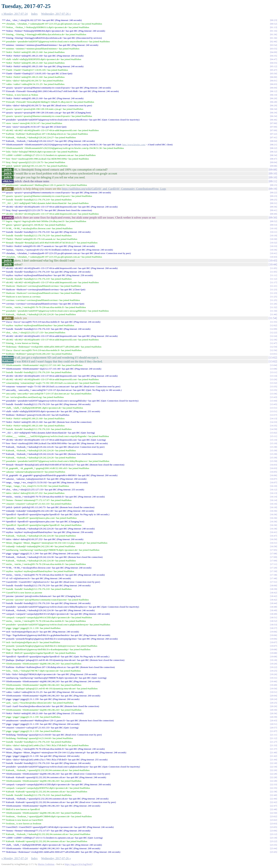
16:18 (273, 507)
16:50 (273, 539)
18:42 (273, 593)
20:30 (273, 710)
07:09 (273, 130)
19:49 (273, 685)
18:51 (273, 617)
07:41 (273, 137)
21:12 (273, 738)
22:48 (273, 809)
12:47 (273, 343)
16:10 (273, 486)
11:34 (274, 311)
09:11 (273, 181)
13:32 (273, 383)
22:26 (273, 770)
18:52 (273, 621)
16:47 (273, 536)
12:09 (273, 329)
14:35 (273, 426)
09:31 (273, 203)
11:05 (274, 268)
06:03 (273, 84)
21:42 (273, 756)
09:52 (273, 221)
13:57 (273, 415)
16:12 (273, 490)
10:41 (273, 253)
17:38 (273, 575)
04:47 (273, 59)
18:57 (273, 628)
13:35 (273, 386)
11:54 (273, 318)
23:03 (273, 823)
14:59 (273, 429)
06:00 (273, 77)
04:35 (273, 56)
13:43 (273, 397)
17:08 (273, 553)
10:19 (273, 235)
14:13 (273, 418)
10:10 (273, 228)
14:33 (273, 422)
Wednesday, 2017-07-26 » (56, 14)
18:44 (273, 603)
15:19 (273, 443)
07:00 (273, 123)
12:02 (273, 325)
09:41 (273, 210)
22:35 (273, 788)
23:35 (273, 845)
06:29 (273, 105)
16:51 (273, 543)
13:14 (273, 376)
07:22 (273, 134)
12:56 (273, 350)
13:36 (273, 394)
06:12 (273, 91)
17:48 (273, 578)
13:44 (273, 401)
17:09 (273, 557)
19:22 (273, 667)
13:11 (274, 372)
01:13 (273, 27)
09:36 (273, 207)
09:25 (273, 200)
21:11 (274, 735)
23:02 (273, 816)
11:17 (274, 282)
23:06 (273, 831)
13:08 (273, 369)
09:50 (273, 218)
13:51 (273, 408)
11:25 (274, 297)
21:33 (273, 745)
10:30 (273, 239)
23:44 (273, 848)
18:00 (273, 585)
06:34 (273, 109)
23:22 (273, 841)
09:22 (273, 192)
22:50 (273, 813)
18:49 (273, 610)
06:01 (273, 81)
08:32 (273, 152)
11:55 (274, 322)
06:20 (273, 98)
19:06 (273, 632)
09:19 (273, 189)
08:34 (273, 155)
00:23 (273, 20)
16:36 (273, 511)
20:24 (273, 699)
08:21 (273, 145)
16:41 (273, 532)
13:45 (273, 404)
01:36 (273, 34)
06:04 (273, 88)
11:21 (274, 286)
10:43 (273, 257)
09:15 (273, 185)
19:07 (273, 642)
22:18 (273, 763)
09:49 (273, 214)
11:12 (274, 279)
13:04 (273, 365)
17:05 (273, 550)
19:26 (273, 674)
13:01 (273, 354)
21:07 (273, 731)
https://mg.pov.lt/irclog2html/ (78, 864)
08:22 (273, 148)
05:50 (273, 73)
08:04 (273, 141)
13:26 (273, 379)
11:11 (274, 275)
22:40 (273, 795)
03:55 (273, 49)
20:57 (273, 728)
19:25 (273, 671)
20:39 (273, 717)
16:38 (273, 529)
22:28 (273, 774)
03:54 (273, 45)
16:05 (273, 472)
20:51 (273, 724)
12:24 (273, 336)
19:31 (273, 678)
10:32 (273, 243)
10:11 (274, 232)
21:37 (273, 749)
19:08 (273, 649)
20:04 (273, 696)
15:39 (273, 450)
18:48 (273, 607)
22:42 (273, 802)
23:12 (273, 834)
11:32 (274, 307)
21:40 (273, 752)
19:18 (273, 660)
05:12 (273, 66)
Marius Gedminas (46, 864)
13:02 (273, 358)
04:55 (273, 63)
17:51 (273, 582)
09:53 (273, 225)
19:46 (273, 681)
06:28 (273, 102)
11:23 (274, 289)
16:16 (273, 504)
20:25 (273, 703)
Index (34, 14)
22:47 (273, 806)
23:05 (273, 827)
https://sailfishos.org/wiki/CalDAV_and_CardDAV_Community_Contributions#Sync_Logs (114, 189)
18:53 (273, 625)
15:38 (273, 447)
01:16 (273, 31)
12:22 (273, 332)
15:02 (273, 433)
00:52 (273, 24)
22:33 (273, 784)
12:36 (273, 340)
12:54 (273, 347)
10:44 (273, 264)
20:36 (273, 713)
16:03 (273, 465)
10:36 (273, 250)
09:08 (273, 166)
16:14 (273, 497)
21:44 (273, 760)
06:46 (273, 120)
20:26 (273, 706)
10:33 (273, 246)
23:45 (273, 852)
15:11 (274, 436)
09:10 (273, 173)
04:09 (273, 52)
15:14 (273, 440)
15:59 (273, 461)
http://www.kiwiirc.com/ (134, 145)
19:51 (273, 692)
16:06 (273, 475)
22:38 (273, 792)
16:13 (273, 493)
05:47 (273, 70)
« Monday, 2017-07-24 (15, 14)
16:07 (273, 479)
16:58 (273, 546)
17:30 (273, 571)
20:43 (273, 720)
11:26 (274, 304)
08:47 (273, 159)
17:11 (274, 564)
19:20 (273, 664)
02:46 (273, 41)
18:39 (273, 589)
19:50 (273, 688)
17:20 (273, 568)
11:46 (274, 314)
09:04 (273, 162)
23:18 (273, 838)
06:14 (273, 95)
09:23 (273, 196)
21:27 (273, 742)
